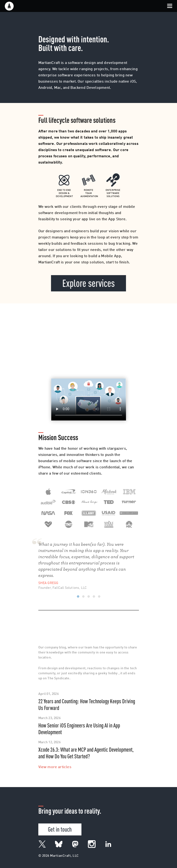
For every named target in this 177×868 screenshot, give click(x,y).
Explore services (88, 283)
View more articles (55, 767)
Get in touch (60, 829)
